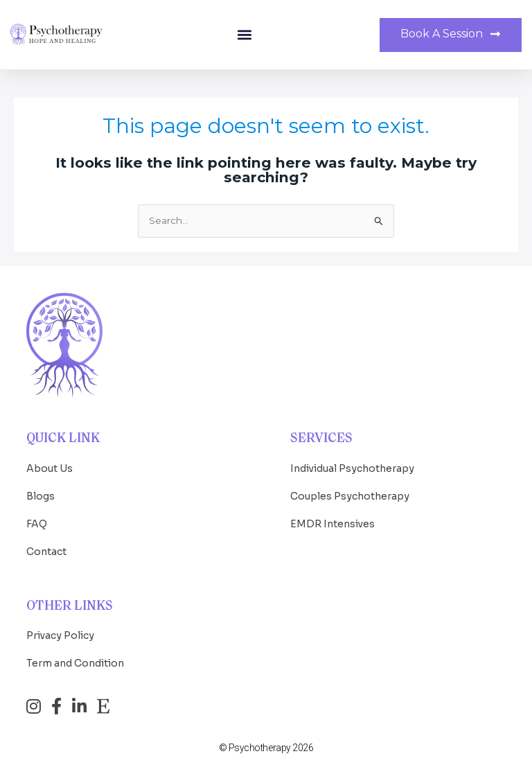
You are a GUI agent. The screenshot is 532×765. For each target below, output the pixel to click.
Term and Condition (75, 663)
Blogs (41, 496)
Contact (46, 552)
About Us (50, 468)
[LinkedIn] (79, 706)
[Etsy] (103, 706)
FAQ (37, 524)
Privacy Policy (60, 635)
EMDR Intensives (332, 524)
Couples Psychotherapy (350, 496)
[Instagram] (34, 706)
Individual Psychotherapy (352, 468)
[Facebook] (56, 706)
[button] (244, 35)
